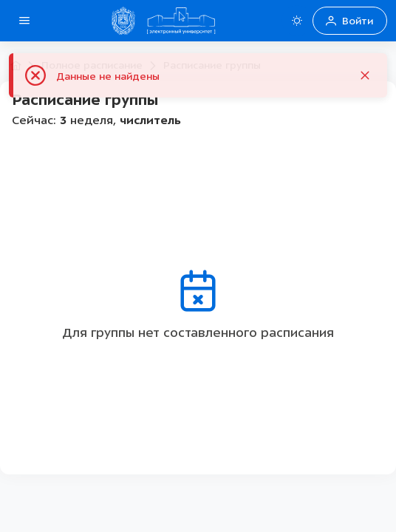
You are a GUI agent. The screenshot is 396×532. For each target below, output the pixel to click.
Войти (349, 21)
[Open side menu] (24, 21)
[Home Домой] (181, 21)
